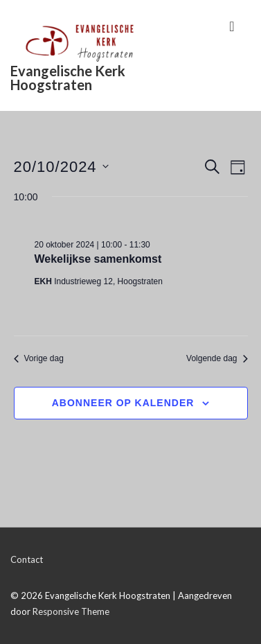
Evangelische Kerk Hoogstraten (68, 78)
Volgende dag (217, 358)
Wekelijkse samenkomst (98, 259)
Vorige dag (39, 358)
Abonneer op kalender (123, 403)
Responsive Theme (71, 611)
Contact (27, 559)
